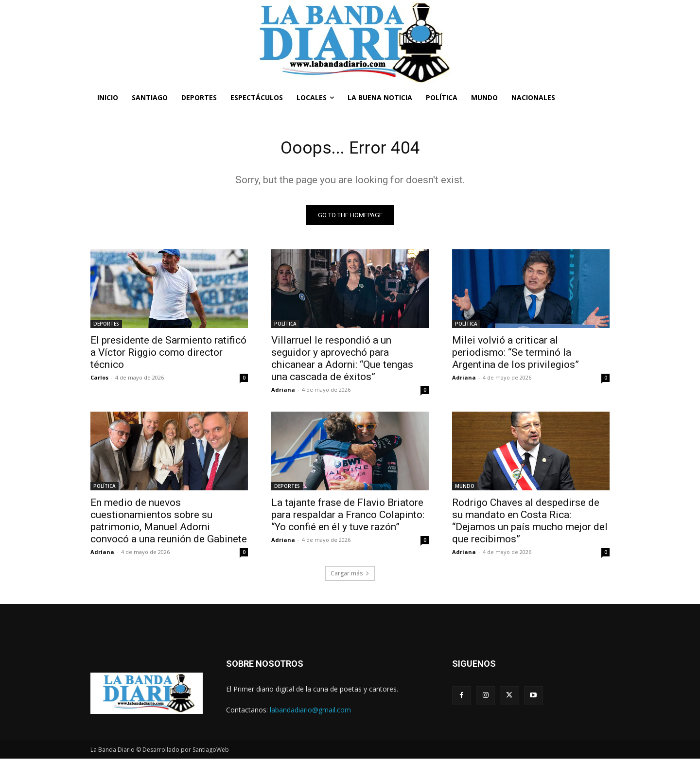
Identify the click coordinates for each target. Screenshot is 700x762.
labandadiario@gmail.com (310, 713)
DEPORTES (106, 327)
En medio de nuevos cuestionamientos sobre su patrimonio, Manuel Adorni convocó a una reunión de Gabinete (169, 524)
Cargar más (350, 576)
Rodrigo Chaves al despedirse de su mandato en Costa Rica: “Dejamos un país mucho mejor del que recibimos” (530, 524)
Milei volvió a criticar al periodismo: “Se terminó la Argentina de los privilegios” (516, 355)
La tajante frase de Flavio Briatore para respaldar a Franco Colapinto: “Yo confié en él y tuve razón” (348, 518)
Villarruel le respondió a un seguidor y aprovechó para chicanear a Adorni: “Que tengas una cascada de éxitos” (342, 361)
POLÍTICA (285, 327)
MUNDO (465, 489)
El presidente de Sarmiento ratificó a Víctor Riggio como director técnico (168, 355)
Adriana (283, 392)
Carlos (99, 380)
